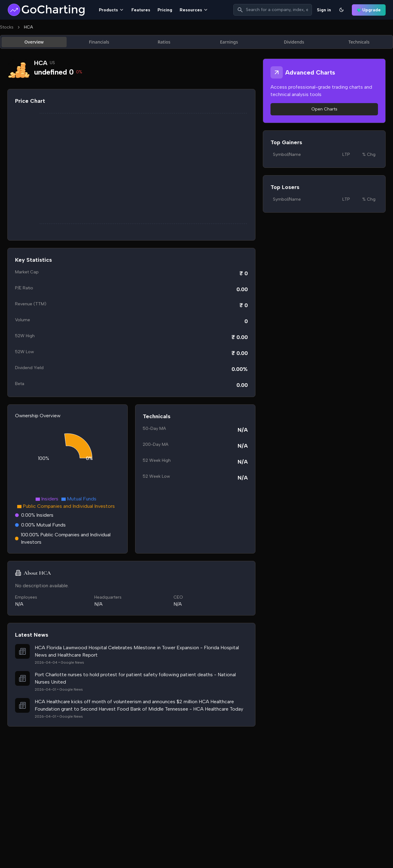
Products (111, 10)
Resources (194, 10)
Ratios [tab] (164, 42)
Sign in (324, 10)
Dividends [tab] (294, 42)
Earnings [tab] (229, 42)
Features (141, 10)
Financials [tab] (99, 42)
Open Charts (324, 109)
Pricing (165, 10)
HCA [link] (28, 27)
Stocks (7, 27)
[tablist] (196, 42)
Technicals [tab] (359, 42)
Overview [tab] (34, 42)
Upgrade (369, 10)
